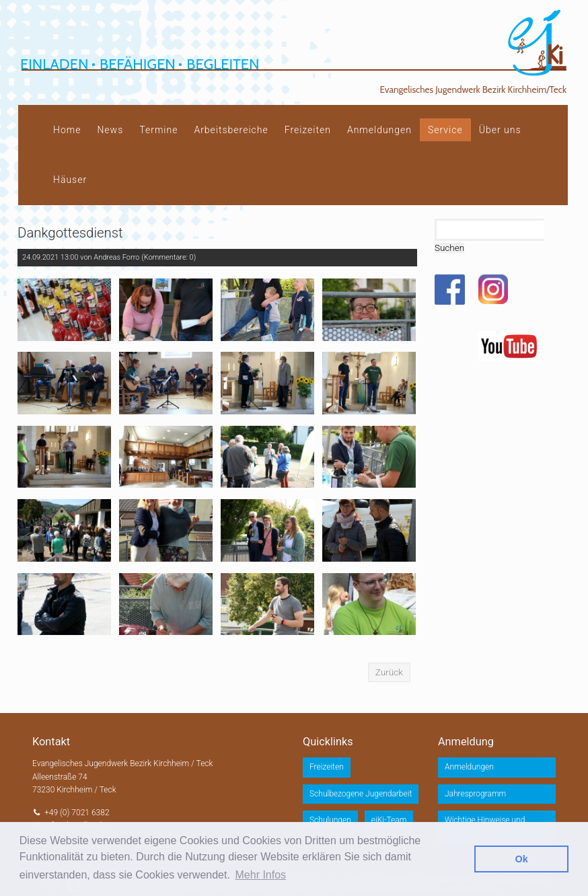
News (110, 130)
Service (445, 130)
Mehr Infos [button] (261, 875)
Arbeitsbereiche (231, 130)
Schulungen (330, 820)
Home (67, 130)
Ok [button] (522, 859)
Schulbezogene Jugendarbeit (361, 794)
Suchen (449, 248)
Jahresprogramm (475, 794)
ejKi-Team (389, 820)
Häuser (70, 180)
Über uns (500, 130)
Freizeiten (308, 130)
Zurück (389, 672)
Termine (158, 130)
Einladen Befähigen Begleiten (140, 64)
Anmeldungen (379, 130)
